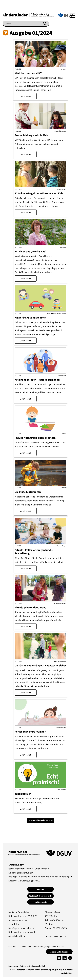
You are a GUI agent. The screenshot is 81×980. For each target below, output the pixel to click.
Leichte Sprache (41, 902)
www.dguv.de (60, 936)
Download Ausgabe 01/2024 (41, 820)
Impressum (13, 966)
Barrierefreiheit (39, 966)
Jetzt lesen (26, 96)
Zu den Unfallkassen (59, 952)
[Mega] (72, 16)
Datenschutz (25, 966)
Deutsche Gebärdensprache (40, 896)
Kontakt (40, 890)
